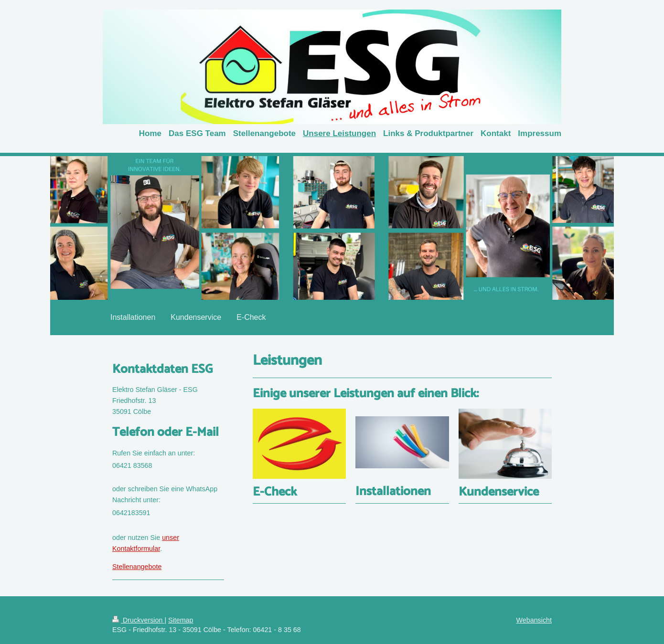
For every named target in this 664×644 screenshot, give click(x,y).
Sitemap (181, 620)
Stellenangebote (137, 567)
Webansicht (534, 620)
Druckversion (138, 620)
